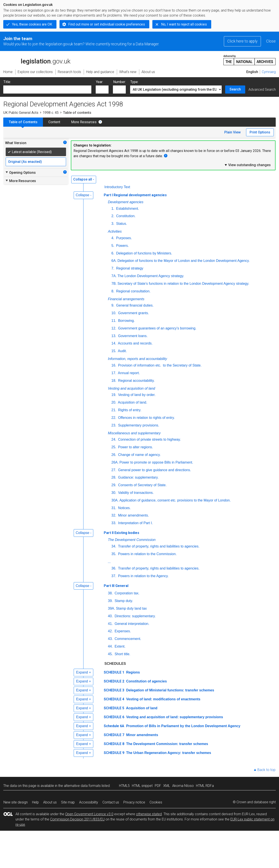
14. (114, 343)
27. (114, 470)
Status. (121, 224)
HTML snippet (142, 786)
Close (271, 41)
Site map (68, 802)
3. (113, 224)
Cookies (156, 802)
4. (113, 238)
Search (235, 89)
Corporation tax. (126, 593)
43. (110, 639)
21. (114, 410)
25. (114, 447)
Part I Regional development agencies (135, 195)
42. (110, 631)
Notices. (124, 508)
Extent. (119, 646)
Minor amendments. (133, 515)
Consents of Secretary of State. (142, 485)
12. (114, 328)
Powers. (122, 246)
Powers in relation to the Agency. (143, 576)
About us (50, 802)
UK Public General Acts (21, 113)
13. (114, 336)
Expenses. (122, 631)
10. (114, 313)
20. (114, 402)
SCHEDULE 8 (114, 744)
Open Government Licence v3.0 (89, 814)
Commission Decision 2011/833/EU (77, 819)
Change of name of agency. (139, 455)
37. (114, 576)
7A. (114, 276)
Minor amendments (142, 735)
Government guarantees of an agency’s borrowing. (157, 328)
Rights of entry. (129, 410)
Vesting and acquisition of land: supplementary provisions (174, 717)
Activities (115, 231)
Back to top (266, 770)
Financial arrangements (126, 299)
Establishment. (127, 209)
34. (114, 546)
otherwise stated (149, 814)
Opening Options (20, 172)
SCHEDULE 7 (114, 735)
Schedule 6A (114, 726)
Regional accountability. (136, 381)
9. (113, 305)
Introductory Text (117, 187)
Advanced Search (262, 90)
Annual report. (128, 373)
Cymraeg (269, 72)
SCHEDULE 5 (114, 708)
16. (114, 365)
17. (114, 373)
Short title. (122, 654)
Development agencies (126, 202)
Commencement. (127, 639)
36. (114, 568)
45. (110, 654)
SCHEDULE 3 (114, 690)
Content (54, 122)
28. (114, 477)
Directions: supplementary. (135, 616)
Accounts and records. (135, 343)
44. (110, 646)
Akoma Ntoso (183, 786)
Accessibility (89, 802)
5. (113, 246)
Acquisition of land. (132, 402)
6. (113, 253)
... (109, 562)
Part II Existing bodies (122, 533)
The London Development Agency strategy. (151, 276)
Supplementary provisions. (138, 425)
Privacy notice (134, 802)
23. (114, 425)
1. (113, 209)
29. (114, 485)
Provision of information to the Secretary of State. (159, 365)
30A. (115, 500)
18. (114, 381)
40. (110, 616)
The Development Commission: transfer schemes (167, 744)
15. (114, 351)
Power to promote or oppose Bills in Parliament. (156, 462)
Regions (133, 672)
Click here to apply (242, 41)
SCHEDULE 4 (114, 699)
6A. (114, 261)
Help (35, 802)
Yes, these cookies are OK (32, 24)
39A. (111, 608)
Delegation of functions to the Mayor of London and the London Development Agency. (184, 261)
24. (114, 439)
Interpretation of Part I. (135, 523)
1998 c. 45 (51, 113)
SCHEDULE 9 (114, 753)
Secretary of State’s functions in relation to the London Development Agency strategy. (183, 284)
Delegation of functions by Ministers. (144, 253)
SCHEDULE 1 (114, 672)
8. (113, 291)
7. (113, 268)
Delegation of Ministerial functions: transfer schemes (170, 690)
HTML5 (124, 786)
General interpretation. (131, 624)
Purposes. (123, 238)
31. (114, 508)
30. (114, 493)
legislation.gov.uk (37, 60)
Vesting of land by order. (136, 395)
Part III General (116, 586)
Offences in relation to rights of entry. (146, 418)
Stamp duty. (123, 601)
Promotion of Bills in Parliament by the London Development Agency (183, 726)
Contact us (111, 802)
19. (114, 395)
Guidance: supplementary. (138, 477)
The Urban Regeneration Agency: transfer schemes (168, 753)
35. (114, 554)
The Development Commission (132, 540)
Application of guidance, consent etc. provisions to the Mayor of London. (175, 500)
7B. (114, 284)
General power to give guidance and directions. (154, 470)
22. (114, 418)
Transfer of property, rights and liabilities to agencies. (158, 546)
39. (110, 601)
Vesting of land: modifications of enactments (163, 699)
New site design (16, 802)
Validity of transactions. (135, 493)
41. (110, 624)
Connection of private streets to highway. (149, 439)
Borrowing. (126, 321)
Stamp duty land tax (131, 608)
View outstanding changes (247, 165)
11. (114, 321)
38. (110, 593)
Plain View (232, 132)
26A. (115, 462)
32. (114, 515)
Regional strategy (129, 268)
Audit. (122, 351)
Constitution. (125, 216)
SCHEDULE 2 (114, 681)
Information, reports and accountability (137, 359)
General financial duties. (134, 305)
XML (167, 786)
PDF (158, 786)
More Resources (84, 122)
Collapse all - (84, 179)
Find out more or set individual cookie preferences (107, 24)
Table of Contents (23, 122)
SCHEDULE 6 (114, 717)
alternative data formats (82, 786)
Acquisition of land (141, 708)
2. (113, 216)
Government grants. (133, 313)
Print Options (260, 132)
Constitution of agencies (146, 681)
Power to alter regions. (135, 447)
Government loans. (132, 336)
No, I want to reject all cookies (184, 24)
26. (114, 455)
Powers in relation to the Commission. (147, 554)
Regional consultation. (133, 291)
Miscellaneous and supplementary (134, 433)
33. (114, 523)
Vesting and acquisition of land (131, 388)
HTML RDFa (205, 786)
